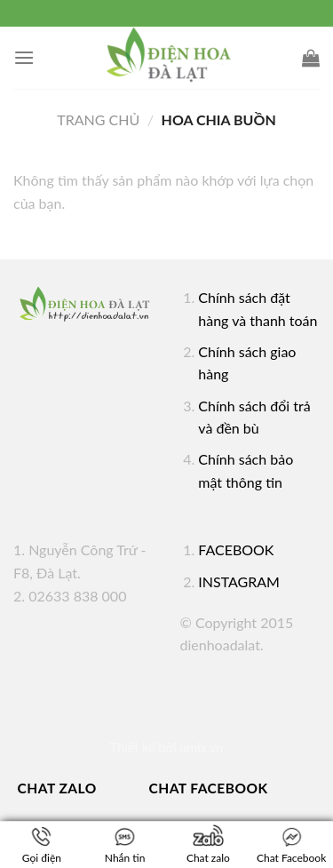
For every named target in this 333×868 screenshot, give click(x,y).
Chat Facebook (209, 788)
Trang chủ (98, 119)
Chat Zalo (57, 788)
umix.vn (201, 748)
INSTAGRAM (239, 581)
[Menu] (24, 57)
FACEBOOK (236, 549)
